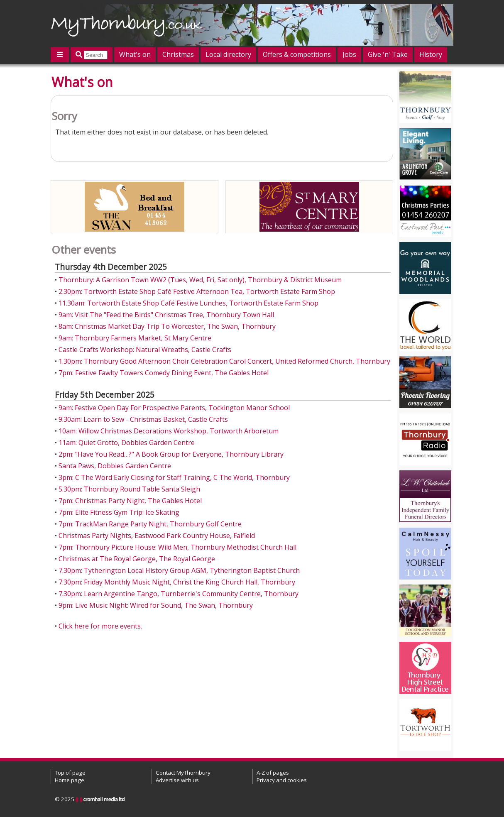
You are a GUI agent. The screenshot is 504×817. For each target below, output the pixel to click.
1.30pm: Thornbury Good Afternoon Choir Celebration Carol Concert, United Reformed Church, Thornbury (224, 361)
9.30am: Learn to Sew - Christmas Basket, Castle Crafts (143, 419)
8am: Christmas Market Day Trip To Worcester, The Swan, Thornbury (167, 326)
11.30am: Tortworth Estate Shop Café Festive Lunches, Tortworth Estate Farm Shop (188, 303)
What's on (135, 54)
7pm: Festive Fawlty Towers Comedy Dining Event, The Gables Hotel (164, 373)
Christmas (178, 54)
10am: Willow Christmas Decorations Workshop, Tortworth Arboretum (169, 431)
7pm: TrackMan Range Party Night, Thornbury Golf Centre (150, 524)
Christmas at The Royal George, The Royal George (137, 559)
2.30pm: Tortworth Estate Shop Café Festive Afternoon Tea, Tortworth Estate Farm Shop (197, 291)
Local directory (228, 54)
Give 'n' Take (388, 54)
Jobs (349, 54)
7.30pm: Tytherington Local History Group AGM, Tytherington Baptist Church (179, 570)
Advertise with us (177, 780)
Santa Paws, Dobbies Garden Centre (115, 466)
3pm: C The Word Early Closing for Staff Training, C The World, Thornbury (174, 477)
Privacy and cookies (282, 780)
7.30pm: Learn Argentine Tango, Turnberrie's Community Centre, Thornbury (179, 594)
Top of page (70, 773)
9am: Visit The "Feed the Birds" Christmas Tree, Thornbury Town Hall (166, 315)
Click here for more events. (100, 626)
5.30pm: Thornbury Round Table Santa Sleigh (129, 489)
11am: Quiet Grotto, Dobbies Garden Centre (127, 443)
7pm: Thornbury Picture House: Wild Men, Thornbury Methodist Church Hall (177, 547)
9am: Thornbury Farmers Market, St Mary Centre (135, 338)
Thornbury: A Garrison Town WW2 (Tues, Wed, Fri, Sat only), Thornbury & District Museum (200, 280)
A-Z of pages (273, 773)
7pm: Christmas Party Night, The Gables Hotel (130, 501)
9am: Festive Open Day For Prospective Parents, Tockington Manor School (174, 408)
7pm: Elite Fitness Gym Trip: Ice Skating (119, 512)
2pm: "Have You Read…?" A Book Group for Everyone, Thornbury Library (171, 454)
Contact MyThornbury (183, 773)
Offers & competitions (297, 54)
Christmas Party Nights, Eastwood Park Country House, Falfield (157, 536)
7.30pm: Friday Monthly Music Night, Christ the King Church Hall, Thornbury (177, 582)
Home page (70, 780)
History (431, 54)
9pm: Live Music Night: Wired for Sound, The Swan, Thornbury (156, 605)
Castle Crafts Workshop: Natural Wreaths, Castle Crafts (145, 350)
